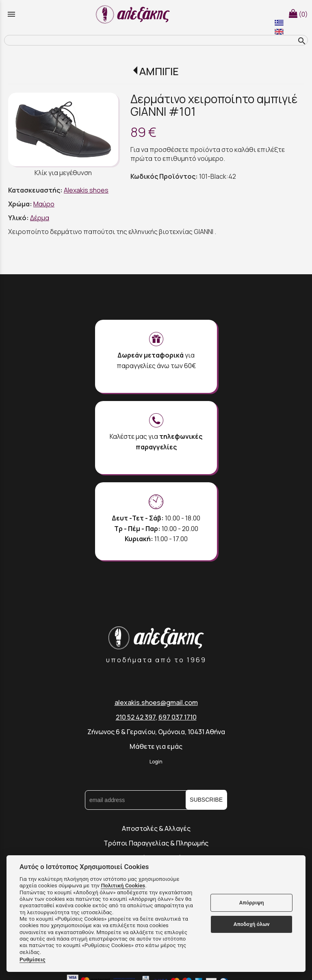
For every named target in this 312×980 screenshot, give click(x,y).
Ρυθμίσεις (32, 959)
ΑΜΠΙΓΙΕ (159, 71)
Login (156, 762)
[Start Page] (134, 14)
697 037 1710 (178, 717)
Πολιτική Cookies (123, 885)
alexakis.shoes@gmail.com (156, 702)
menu (11, 14)
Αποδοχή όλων (252, 924)
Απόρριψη (252, 903)
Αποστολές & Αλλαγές (156, 828)
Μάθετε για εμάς (156, 746)
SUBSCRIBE (206, 800)
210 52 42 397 (136, 717)
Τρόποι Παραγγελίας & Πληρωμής (156, 843)
